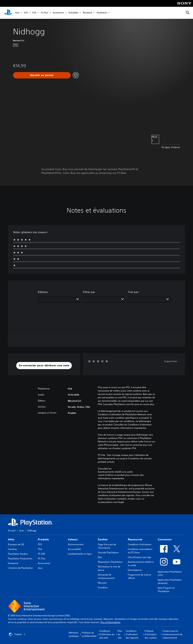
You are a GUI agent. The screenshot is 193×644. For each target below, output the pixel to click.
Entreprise (13, 563)
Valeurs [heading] (73, 539)
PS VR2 (41, 554)
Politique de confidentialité (89, 634)
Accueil (12, 530)
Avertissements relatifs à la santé (115, 472)
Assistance (102, 13)
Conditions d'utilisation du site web (107, 634)
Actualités (73, 13)
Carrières (13, 549)
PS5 (26, 13)
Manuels (102, 583)
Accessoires (58, 13)
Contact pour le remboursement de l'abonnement (172, 634)
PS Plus (44, 13)
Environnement (76, 544)
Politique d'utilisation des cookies (151, 634)
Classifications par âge (139, 557)
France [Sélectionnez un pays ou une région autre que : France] (17, 634)
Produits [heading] (43, 539)
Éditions (43, 292)
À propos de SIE (16, 544)
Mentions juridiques (74, 634)
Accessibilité (74, 549)
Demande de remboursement (106, 576)
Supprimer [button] (171, 361)
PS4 (34, 13)
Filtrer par (89, 292)
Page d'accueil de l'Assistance (107, 546)
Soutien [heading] (103, 539)
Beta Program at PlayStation (166, 590)
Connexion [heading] (165, 539)
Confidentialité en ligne (80, 554)
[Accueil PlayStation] (8, 13)
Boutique (87, 13)
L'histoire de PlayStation (20, 568)
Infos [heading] (11, 539)
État (100, 557)
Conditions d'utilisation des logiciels (132, 634)
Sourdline (103, 587)
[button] (44, 366)
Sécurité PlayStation (108, 552)
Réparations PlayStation (110, 562)
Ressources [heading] (135, 539)
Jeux (17, 13)
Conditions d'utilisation (140, 544)
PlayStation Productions (20, 558)
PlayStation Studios (18, 554)
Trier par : (134, 292)
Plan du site (120, 634)
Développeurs (135, 570)
